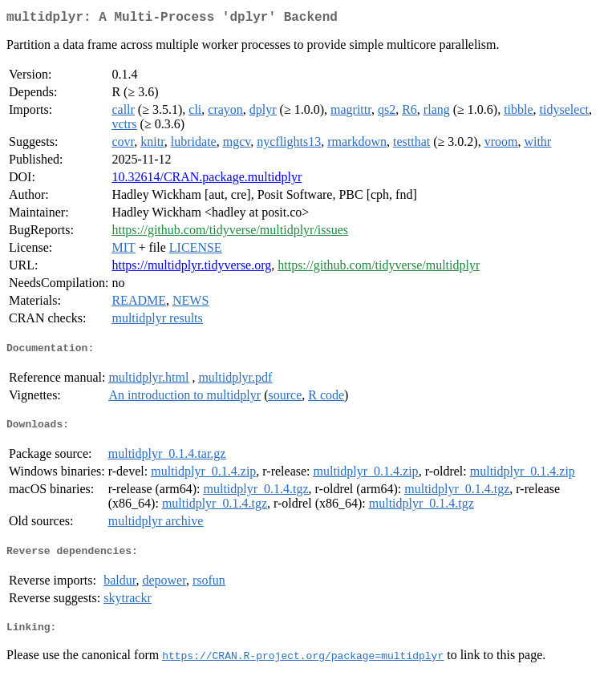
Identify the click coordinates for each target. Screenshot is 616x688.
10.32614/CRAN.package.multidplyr (207, 180)
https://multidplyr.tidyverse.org (191, 268)
